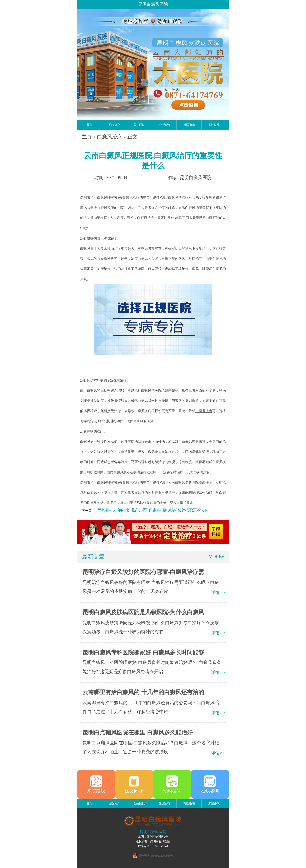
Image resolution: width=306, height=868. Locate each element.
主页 (87, 137)
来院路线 (214, 125)
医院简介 (114, 125)
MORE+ (216, 557)
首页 (89, 125)
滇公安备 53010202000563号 (156, 856)
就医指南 (189, 125)
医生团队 (139, 125)
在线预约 (164, 125)
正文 (132, 137)
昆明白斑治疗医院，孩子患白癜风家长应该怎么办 (152, 510)
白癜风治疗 (109, 137)
